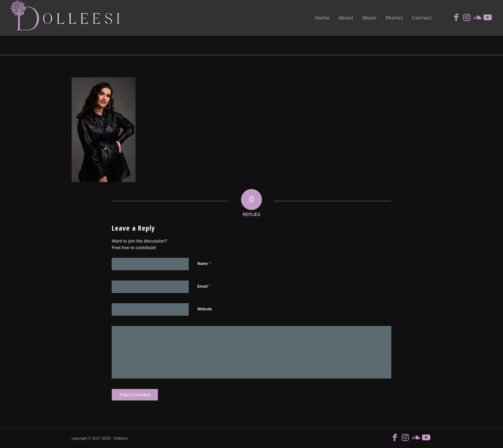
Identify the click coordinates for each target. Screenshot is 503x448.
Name (204, 263)
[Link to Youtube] (488, 17)
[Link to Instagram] (467, 17)
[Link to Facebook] (456, 17)
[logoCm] (66, 18)
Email (204, 286)
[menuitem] (322, 18)
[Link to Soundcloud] (477, 17)
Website (205, 309)
